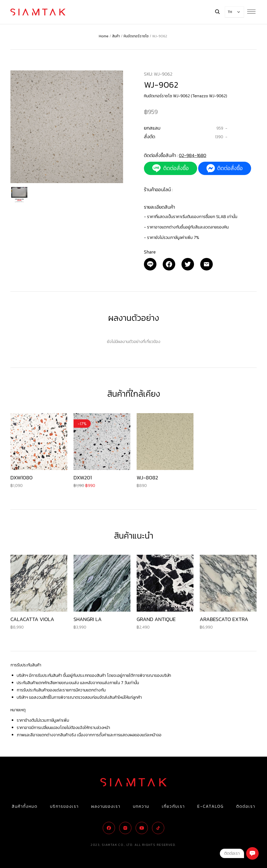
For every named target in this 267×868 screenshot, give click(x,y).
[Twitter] (188, 264)
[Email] (150, 264)
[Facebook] (169, 264)
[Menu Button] (251, 11)
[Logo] (38, 12)
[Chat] (252, 853)
